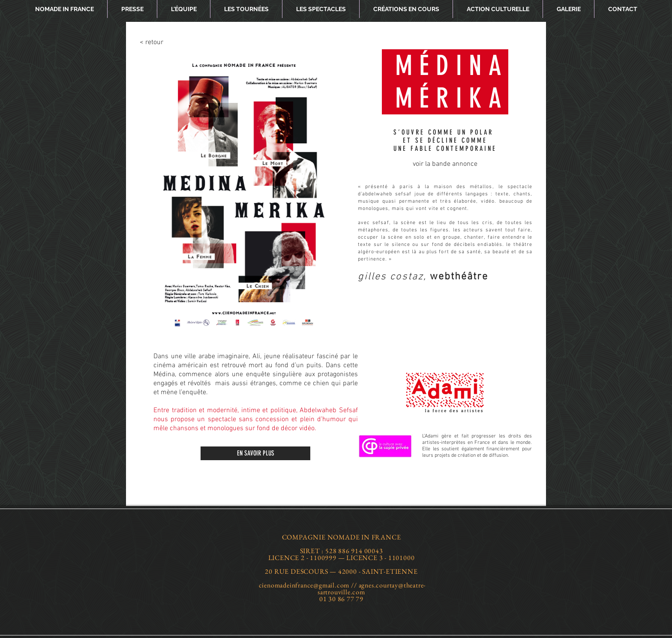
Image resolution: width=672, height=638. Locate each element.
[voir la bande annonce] (445, 164)
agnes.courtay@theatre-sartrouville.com (372, 589)
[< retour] (167, 42)
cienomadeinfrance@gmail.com (304, 585)
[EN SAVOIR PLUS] (255, 453)
